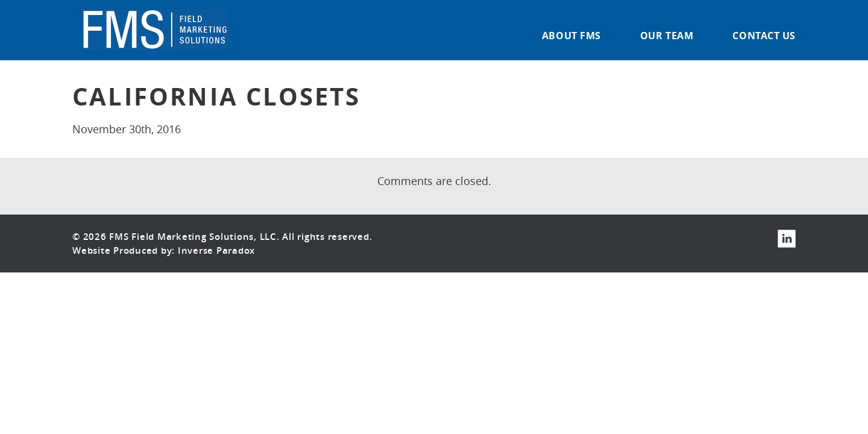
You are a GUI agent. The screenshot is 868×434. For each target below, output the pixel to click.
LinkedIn (787, 239)
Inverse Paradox (216, 250)
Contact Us (764, 36)
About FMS (571, 36)
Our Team (667, 36)
